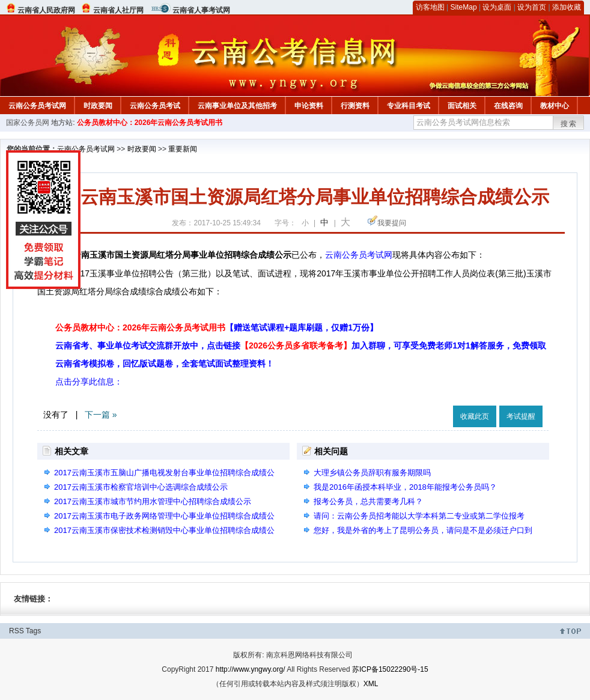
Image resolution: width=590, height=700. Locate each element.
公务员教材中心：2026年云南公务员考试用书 (150, 123)
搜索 (569, 124)
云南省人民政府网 (46, 10)
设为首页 (532, 7)
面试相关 (462, 106)
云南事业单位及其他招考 (237, 106)
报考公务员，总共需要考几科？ (368, 501)
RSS (17, 631)
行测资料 (355, 106)
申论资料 (309, 106)
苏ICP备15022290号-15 (390, 669)
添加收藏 (567, 7)
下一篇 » (101, 415)
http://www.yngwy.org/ (251, 669)
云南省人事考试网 (201, 10)
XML (371, 684)
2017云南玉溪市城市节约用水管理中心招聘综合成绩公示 (153, 501)
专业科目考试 (409, 106)
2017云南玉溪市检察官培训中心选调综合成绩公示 (141, 487)
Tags (33, 631)
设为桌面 (497, 7)
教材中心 (555, 106)
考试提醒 (521, 416)
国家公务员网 (28, 123)
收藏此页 (475, 416)
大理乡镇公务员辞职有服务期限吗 (372, 473)
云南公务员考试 (155, 106)
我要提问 (392, 223)
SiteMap (464, 7)
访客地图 (430, 7)
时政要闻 (98, 106)
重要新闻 (183, 149)
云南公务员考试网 (37, 106)
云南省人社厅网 (118, 10)
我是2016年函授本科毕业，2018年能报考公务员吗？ (405, 487)
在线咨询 (508, 106)
